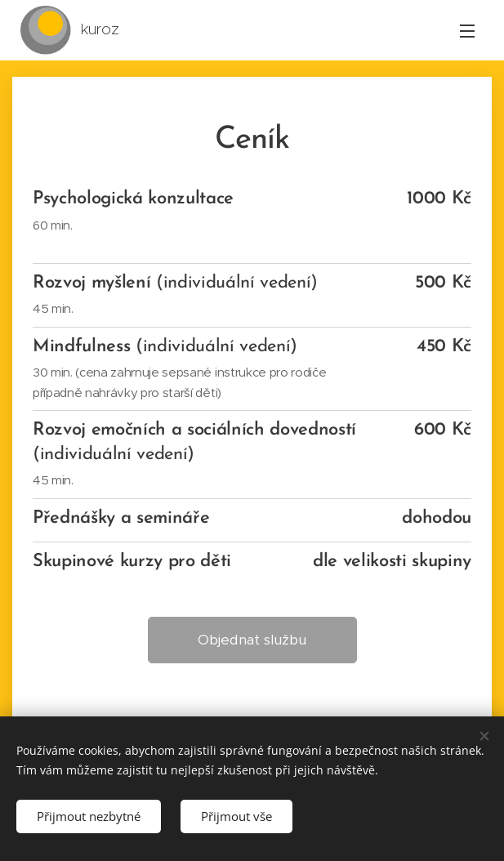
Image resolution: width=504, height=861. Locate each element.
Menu (467, 31)
